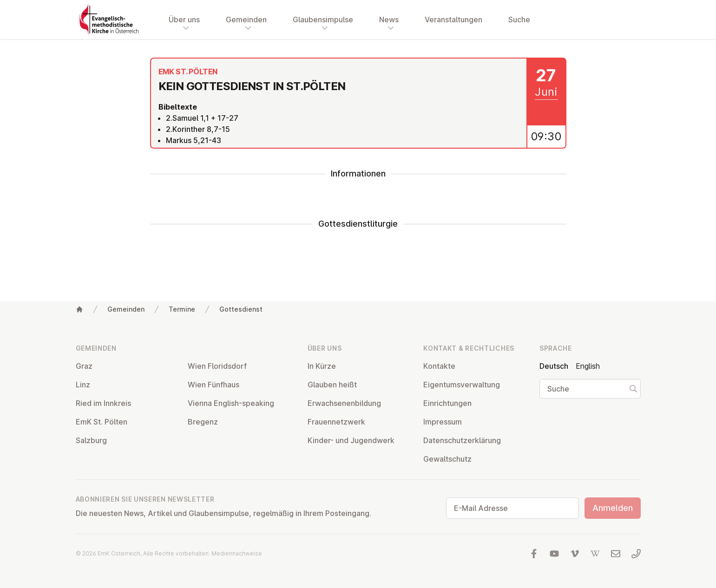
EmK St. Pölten (102, 422)
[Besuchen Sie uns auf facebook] (534, 554)
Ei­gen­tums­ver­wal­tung (462, 385)
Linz (83, 385)
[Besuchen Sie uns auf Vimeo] (575, 554)
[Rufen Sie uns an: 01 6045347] (636, 554)
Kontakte (439, 366)
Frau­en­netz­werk (336, 422)
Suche (519, 20)
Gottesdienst (241, 309)
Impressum (443, 422)
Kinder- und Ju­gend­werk (351, 440)
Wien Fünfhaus (213, 385)
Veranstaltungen (453, 20)
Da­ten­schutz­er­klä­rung (462, 440)
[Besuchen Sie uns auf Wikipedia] (595, 554)
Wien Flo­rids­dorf (217, 366)
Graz (84, 366)
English (588, 366)
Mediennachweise (237, 553)
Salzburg (91, 440)
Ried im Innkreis (103, 403)
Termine (182, 309)
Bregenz (203, 422)
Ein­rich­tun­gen (447, 403)
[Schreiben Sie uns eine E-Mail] (616, 554)
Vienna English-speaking (231, 403)
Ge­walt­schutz (447, 459)
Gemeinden (126, 309)
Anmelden (613, 508)
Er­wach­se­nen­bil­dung (344, 403)
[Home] (79, 309)
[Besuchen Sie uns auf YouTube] (554, 554)
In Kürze (322, 366)
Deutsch (554, 366)
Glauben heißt (332, 385)
